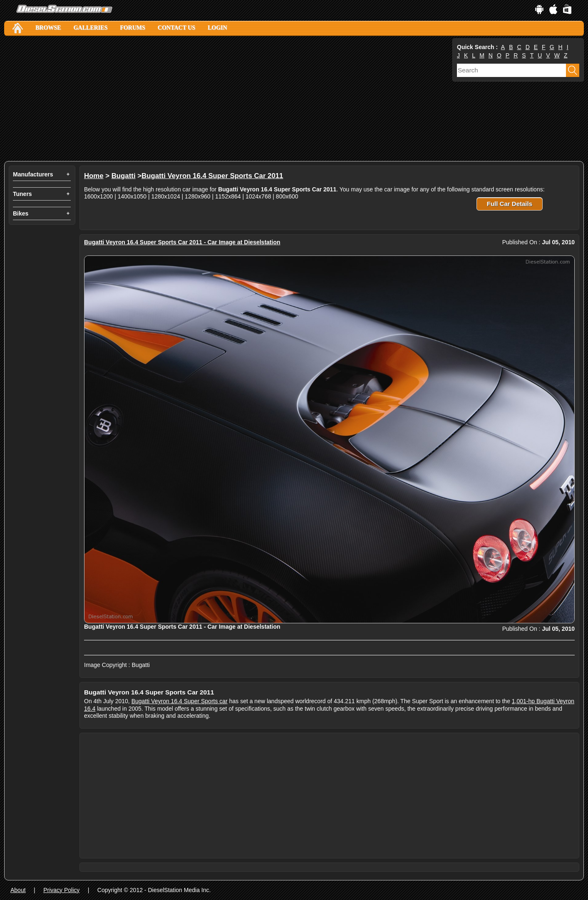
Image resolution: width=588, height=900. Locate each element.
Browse (48, 28)
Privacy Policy (61, 890)
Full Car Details (510, 204)
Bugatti (124, 176)
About (18, 890)
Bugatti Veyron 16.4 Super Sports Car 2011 (212, 176)
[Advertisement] (227, 99)
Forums (133, 28)
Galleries (90, 28)
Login (217, 28)
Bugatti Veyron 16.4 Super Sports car (180, 701)
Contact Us (176, 28)
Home (94, 176)
